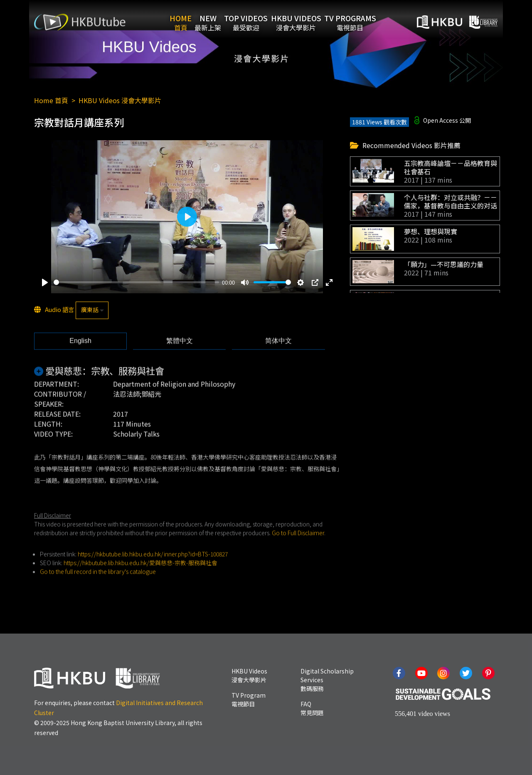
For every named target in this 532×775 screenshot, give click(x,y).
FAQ (312, 708)
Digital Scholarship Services (327, 680)
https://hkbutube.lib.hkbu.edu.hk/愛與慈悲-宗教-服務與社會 (140, 577)
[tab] (80, 356)
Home (165, 22)
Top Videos (251, 22)
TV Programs (376, 22)
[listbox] (92, 311)
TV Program (249, 699)
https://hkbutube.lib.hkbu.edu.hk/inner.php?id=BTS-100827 (153, 568)
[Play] (45, 283)
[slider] (136, 283)
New (203, 22)
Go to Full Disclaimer (298, 547)
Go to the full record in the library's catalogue (98, 586)
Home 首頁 (51, 100)
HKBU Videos (312, 22)
